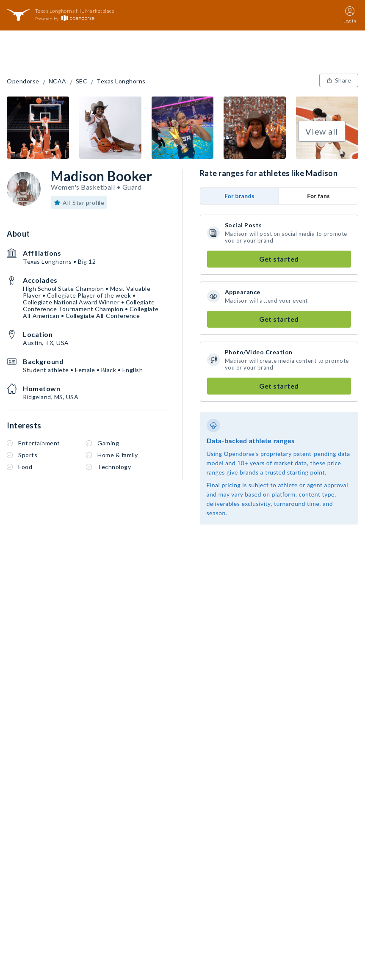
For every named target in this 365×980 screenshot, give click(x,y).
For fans (318, 196)
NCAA (58, 81)
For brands (239, 196)
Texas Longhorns (121, 81)
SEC (82, 81)
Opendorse (23, 81)
